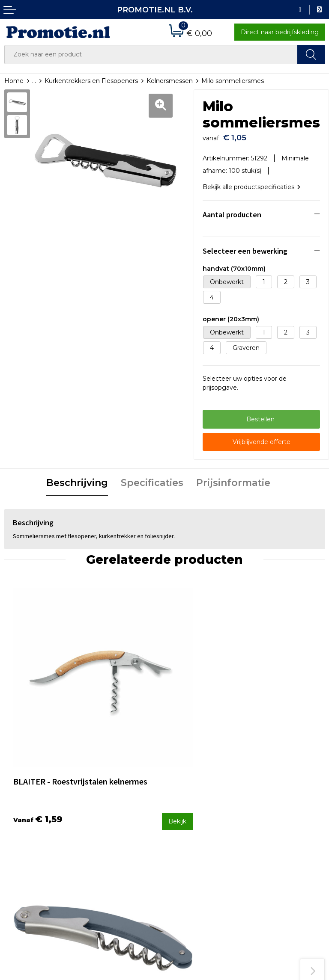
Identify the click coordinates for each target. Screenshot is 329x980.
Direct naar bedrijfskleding (280, 32)
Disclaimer (267, 843)
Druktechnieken (111, 819)
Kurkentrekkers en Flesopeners (91, 81)
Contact (181, 796)
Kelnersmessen (170, 81)
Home (14, 81)
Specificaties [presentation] (152, 478)
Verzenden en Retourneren (190, 825)
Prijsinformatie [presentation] (233, 478)
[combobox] (151, 55)
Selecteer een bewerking (245, 247)
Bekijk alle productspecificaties (251, 183)
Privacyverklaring (277, 831)
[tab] (77, 479)
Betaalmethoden (194, 808)
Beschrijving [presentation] (77, 478)
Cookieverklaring (276, 820)
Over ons (100, 796)
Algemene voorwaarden (287, 808)
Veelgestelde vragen (117, 808)
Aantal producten (232, 210)
